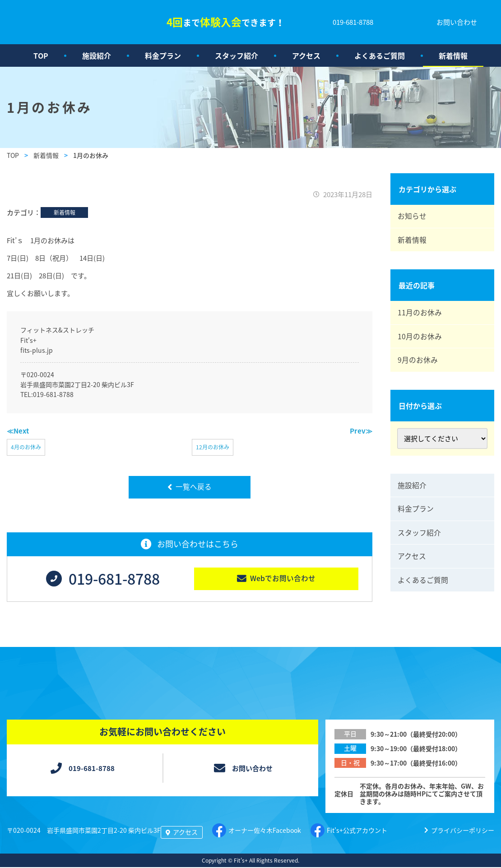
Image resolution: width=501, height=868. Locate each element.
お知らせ (413, 217)
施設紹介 (97, 55)
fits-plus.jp (37, 350)
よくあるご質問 (380, 55)
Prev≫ (361, 431)
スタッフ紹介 (237, 55)
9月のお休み (419, 365)
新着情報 (453, 55)
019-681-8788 (53, 394)
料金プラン (163, 55)
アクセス (306, 55)
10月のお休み (421, 341)
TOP (41, 55)
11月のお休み (421, 316)
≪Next (18, 431)
